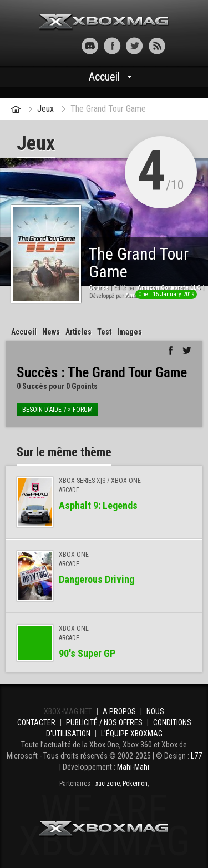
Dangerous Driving (97, 579)
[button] (51, 46)
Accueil (104, 77)
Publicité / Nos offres (104, 722)
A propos (119, 711)
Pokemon (135, 784)
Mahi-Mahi (133, 767)
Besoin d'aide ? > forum (57, 410)
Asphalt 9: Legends (98, 505)
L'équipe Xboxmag (132, 734)
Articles (78, 332)
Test (104, 332)
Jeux (45, 109)
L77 (196, 756)
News (51, 332)
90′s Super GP (87, 653)
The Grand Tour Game (108, 109)
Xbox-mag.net (104, 22)
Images (130, 332)
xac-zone (108, 784)
